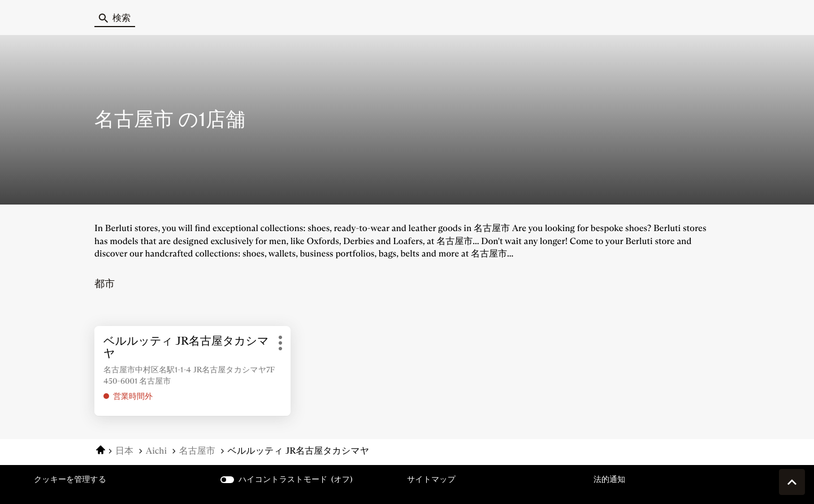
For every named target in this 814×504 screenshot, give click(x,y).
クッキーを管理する (70, 479)
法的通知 (609, 479)
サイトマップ (431, 479)
